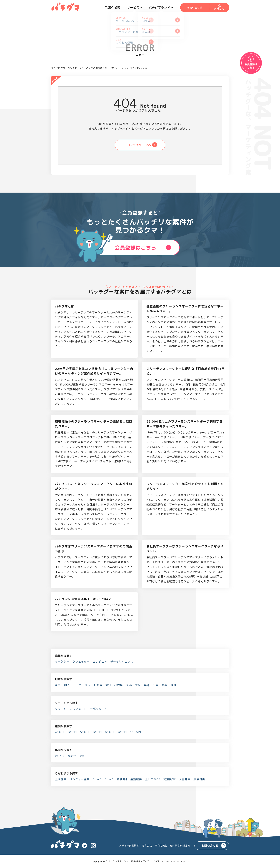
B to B (97, 779)
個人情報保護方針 (180, 846)
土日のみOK (153, 779)
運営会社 (147, 846)
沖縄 (174, 685)
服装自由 (199, 779)
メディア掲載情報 (129, 846)
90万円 (122, 732)
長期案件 (136, 779)
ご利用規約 (161, 846)
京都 (129, 685)
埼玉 (87, 685)
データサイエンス (122, 662)
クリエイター (81, 662)
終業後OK (170, 779)
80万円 (110, 732)
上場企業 (61, 779)
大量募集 (185, 779)
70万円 (97, 732)
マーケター (62, 662)
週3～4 (72, 756)
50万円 (72, 732)
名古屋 (119, 685)
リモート (61, 709)
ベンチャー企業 (80, 779)
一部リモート (99, 709)
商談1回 (122, 779)
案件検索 (113, 7)
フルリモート (78, 709)
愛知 (108, 685)
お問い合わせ (210, 846)
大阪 (138, 685)
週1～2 (60, 756)
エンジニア (100, 662)
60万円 (85, 732)
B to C (109, 779)
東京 (58, 685)
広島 (156, 685)
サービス (135, 7)
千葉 (79, 685)
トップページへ (140, 145)
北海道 (98, 685)
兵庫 (147, 685)
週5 (82, 756)
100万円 (136, 732)
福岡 (165, 685)
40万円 (60, 732)
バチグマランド (161, 7)
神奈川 (68, 685)
